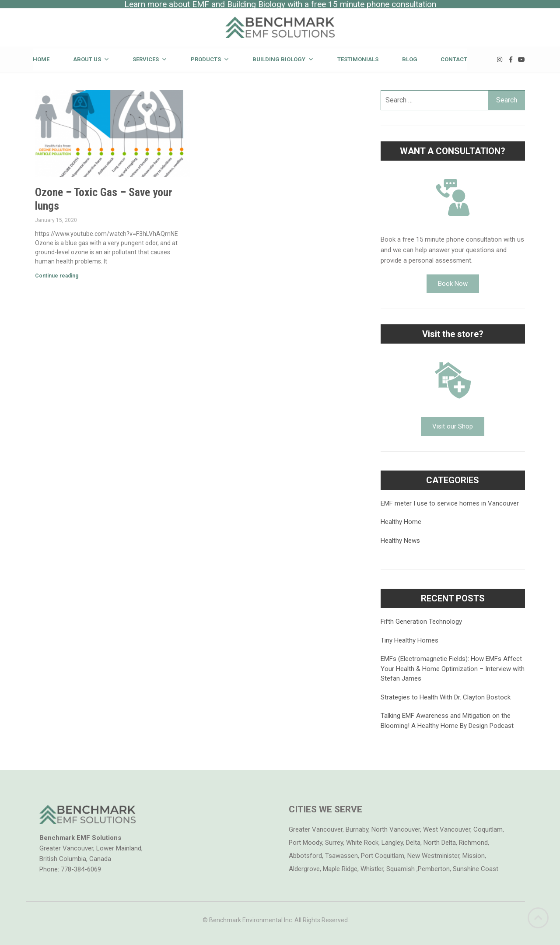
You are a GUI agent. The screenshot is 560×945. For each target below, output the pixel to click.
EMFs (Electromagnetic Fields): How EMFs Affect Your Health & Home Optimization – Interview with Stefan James (453, 669)
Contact (454, 59)
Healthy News (400, 541)
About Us (91, 59)
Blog (410, 59)
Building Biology (283, 59)
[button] (453, 284)
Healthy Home (401, 522)
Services (150, 59)
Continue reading (57, 276)
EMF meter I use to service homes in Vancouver (450, 503)
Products (210, 59)
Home (41, 59)
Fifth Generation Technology (421, 622)
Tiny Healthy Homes (409, 640)
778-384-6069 (81, 869)
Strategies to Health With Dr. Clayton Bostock (446, 697)
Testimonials (358, 59)
